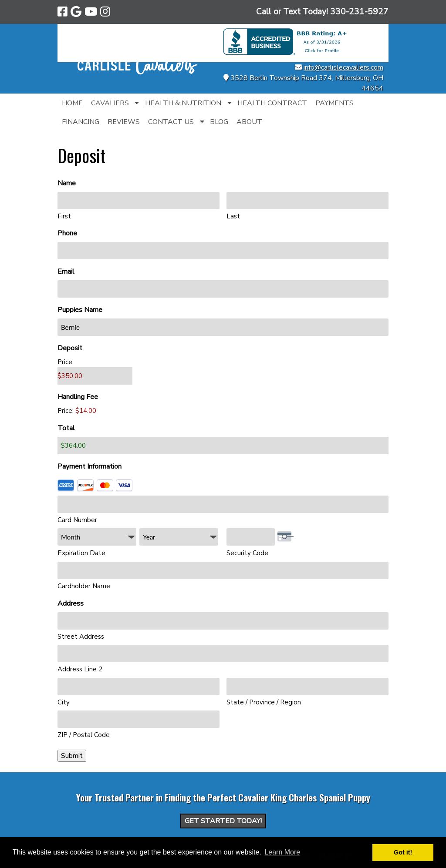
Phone (81, 233)
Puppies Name (94, 310)
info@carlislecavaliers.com (343, 67)
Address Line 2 (80, 669)
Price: (66, 362)
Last (233, 216)
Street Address (81, 637)
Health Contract (272, 103)
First (64, 216)
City (64, 702)
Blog (219, 122)
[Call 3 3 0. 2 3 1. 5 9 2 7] (359, 12)
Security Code (247, 553)
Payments (334, 103)
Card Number (77, 520)
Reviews (124, 122)
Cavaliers (110, 103)
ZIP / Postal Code (84, 735)
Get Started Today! (223, 821)
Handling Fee (78, 397)
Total (66, 428)
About (249, 122)
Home (72, 103)
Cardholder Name (84, 586)
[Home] (138, 72)
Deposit (70, 348)
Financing (81, 122)
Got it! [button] (403, 852)
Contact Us (171, 122)
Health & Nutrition (183, 103)
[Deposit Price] (95, 376)
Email (80, 272)
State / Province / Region (264, 702)
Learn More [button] (282, 852)
